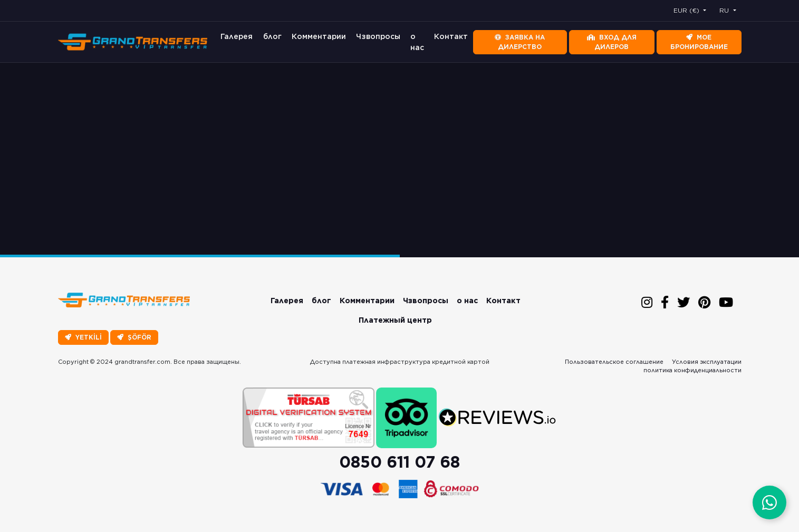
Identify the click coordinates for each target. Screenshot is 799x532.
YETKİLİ (83, 337)
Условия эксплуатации (707, 362)
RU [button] (725, 10)
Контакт (451, 36)
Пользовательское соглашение (614, 362)
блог (272, 36)
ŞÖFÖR (134, 337)
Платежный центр (395, 320)
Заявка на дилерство (520, 42)
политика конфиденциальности (692, 370)
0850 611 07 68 (399, 462)
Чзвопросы (378, 36)
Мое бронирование (699, 42)
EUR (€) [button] (687, 10)
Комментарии (319, 36)
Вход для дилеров (612, 42)
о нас (417, 42)
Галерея (237, 36)
